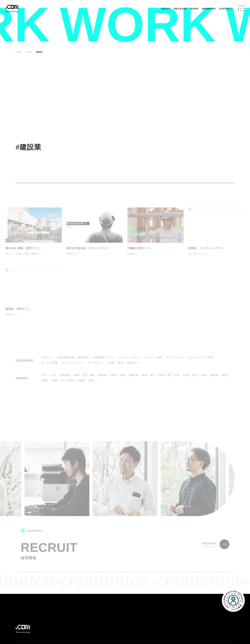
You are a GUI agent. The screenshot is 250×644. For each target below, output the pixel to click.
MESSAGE (180, 9)
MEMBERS (209, 9)
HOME (19, 52)
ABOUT (166, 9)
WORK (195, 9)
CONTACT (226, 9)
